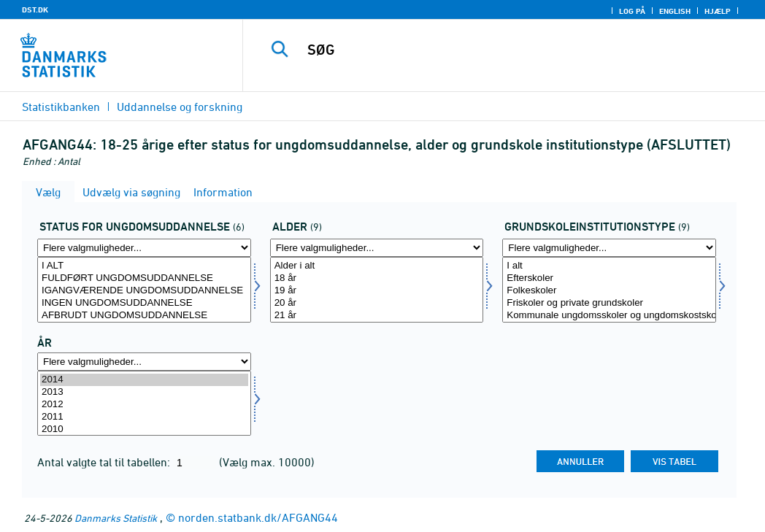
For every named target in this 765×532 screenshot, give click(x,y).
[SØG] (508, 50)
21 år (377, 316)
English (675, 11)
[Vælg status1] (144, 290)
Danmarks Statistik (116, 518)
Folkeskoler (609, 291)
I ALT (144, 266)
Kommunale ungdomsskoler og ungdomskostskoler (609, 316)
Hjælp (718, 11)
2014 (144, 380)
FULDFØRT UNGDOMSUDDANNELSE (144, 278)
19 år (377, 291)
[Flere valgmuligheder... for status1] (144, 248)
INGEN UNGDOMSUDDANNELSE (144, 303)
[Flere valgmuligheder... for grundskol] (609, 248)
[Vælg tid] (144, 404)
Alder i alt (377, 266)
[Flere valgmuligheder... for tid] (144, 362)
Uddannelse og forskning (180, 107)
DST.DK (35, 9)
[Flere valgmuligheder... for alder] (377, 248)
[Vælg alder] (377, 290)
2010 (144, 429)
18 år (377, 278)
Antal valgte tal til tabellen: (105, 462)
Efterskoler (609, 278)
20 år (377, 303)
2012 (144, 405)
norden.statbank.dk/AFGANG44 (258, 517)
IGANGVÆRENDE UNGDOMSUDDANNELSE (144, 291)
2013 (144, 392)
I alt (609, 266)
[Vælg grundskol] (609, 290)
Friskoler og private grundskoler (609, 303)
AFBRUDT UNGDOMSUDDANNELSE (144, 316)
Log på (632, 11)
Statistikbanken (61, 107)
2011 (144, 417)
